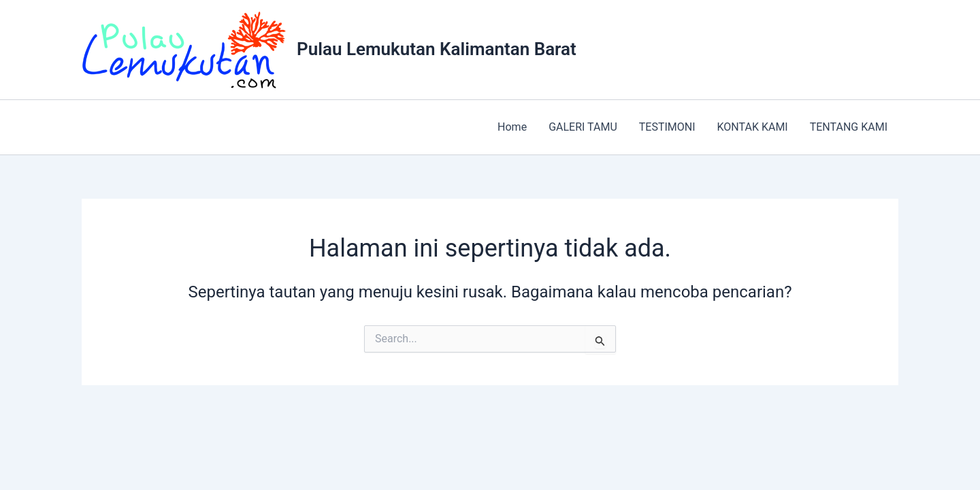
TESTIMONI (667, 127)
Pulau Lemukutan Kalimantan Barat (437, 49)
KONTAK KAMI (753, 127)
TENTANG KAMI (849, 127)
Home (512, 127)
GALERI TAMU (583, 127)
